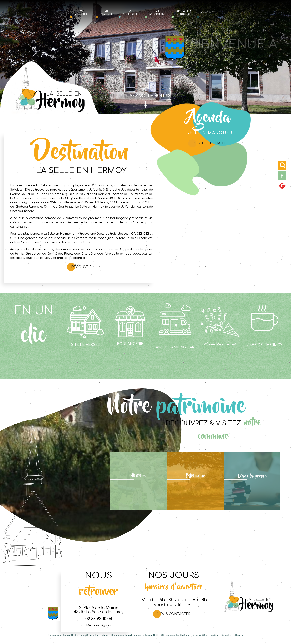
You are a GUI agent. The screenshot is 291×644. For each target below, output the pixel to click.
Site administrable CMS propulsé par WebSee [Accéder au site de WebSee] (184, 635)
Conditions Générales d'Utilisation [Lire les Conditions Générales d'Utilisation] (227, 635)
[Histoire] (139, 481)
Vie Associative (158, 13)
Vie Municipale (83, 13)
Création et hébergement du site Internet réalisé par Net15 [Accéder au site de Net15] (130, 635)
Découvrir (81, 267)
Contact (208, 12)
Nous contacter (174, 614)
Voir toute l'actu (209, 143)
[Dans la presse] (252, 481)
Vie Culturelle (131, 13)
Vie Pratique (107, 13)
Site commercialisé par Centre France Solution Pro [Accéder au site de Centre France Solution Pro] (73, 635)
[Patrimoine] (195, 481)
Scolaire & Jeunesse (184, 13)
